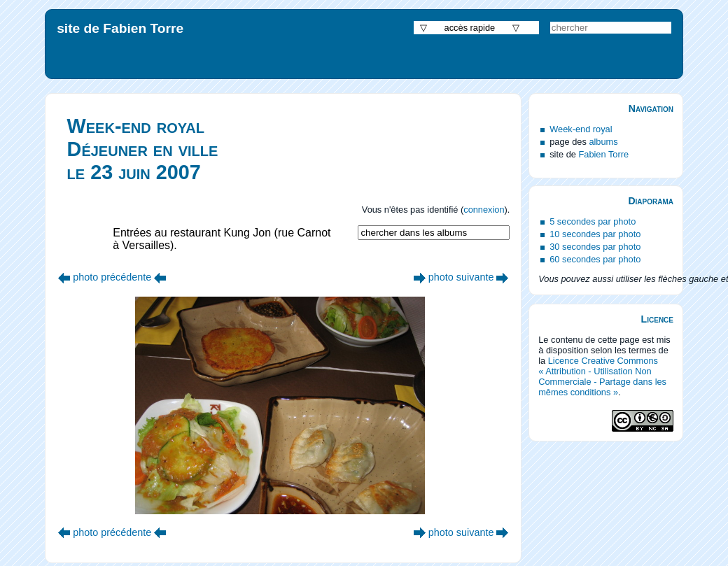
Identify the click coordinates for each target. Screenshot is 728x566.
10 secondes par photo (595, 234)
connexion (484, 210)
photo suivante (461, 277)
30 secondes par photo (595, 247)
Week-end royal (581, 129)
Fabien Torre (603, 154)
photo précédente (112, 277)
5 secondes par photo (593, 221)
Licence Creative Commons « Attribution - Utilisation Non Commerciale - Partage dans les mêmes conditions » (602, 376)
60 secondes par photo (595, 259)
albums (603, 142)
